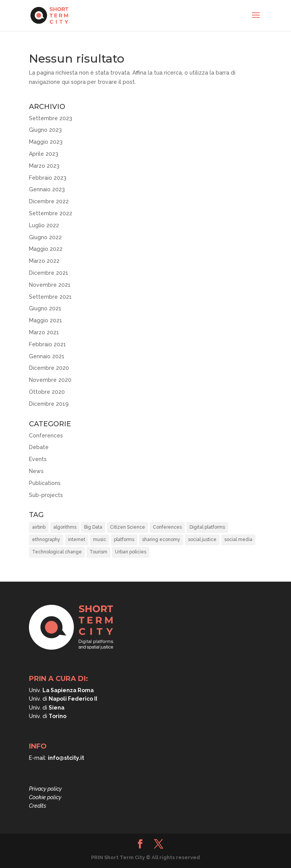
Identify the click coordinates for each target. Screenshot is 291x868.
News (36, 471)
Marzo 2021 (44, 332)
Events (38, 459)
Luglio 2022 (44, 225)
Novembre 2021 (50, 285)
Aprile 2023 (44, 154)
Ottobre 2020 (47, 392)
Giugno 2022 (45, 237)
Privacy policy (45, 789)
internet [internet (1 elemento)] (77, 540)
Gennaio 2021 (47, 356)
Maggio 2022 (46, 249)
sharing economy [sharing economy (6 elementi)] (161, 540)
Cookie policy (45, 797)
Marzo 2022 (44, 261)
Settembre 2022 (51, 213)
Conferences (46, 436)
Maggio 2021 (46, 320)
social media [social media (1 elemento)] (238, 540)
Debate (39, 447)
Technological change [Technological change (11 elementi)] (57, 552)
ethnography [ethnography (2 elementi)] (46, 540)
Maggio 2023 (46, 142)
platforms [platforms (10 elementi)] (124, 540)
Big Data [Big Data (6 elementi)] (93, 527)
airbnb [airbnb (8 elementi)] (39, 527)
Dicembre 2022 (49, 201)
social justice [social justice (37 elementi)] (202, 540)
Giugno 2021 (45, 308)
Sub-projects (46, 495)
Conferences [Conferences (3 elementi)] (167, 527)
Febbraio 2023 (48, 178)
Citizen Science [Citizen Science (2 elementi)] (128, 527)
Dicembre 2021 (49, 273)
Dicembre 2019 (49, 404)
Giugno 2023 (45, 130)
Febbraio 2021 (47, 344)
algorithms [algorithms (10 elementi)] (65, 527)
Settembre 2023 (51, 118)
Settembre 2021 (50, 297)
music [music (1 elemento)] (100, 540)
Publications (45, 483)
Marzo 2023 (44, 166)
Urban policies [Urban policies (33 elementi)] (131, 552)
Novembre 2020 (50, 380)
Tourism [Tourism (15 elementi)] (98, 552)
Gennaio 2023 (47, 189)
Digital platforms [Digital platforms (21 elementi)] (207, 527)
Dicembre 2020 (49, 368)
